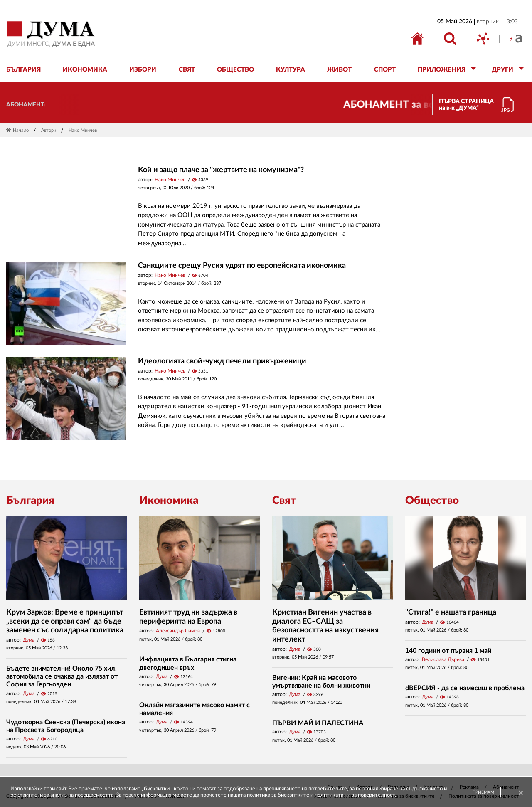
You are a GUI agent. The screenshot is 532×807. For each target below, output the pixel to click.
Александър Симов (178, 631)
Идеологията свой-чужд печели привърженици (222, 361)
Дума (29, 640)
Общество (432, 501)
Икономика (169, 501)
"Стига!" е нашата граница (451, 612)
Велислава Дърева (443, 659)
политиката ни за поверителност (355, 795)
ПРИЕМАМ (483, 792)
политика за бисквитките (278, 795)
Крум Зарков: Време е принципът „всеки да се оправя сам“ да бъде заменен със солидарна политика (65, 621)
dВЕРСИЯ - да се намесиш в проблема (465, 688)
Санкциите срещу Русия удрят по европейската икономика (242, 266)
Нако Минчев (170, 180)
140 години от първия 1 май (448, 651)
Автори (49, 130)
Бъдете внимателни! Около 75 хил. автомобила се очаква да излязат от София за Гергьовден (62, 676)
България (30, 501)
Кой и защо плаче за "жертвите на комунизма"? (221, 170)
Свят (284, 501)
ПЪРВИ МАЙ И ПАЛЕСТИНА (318, 723)
